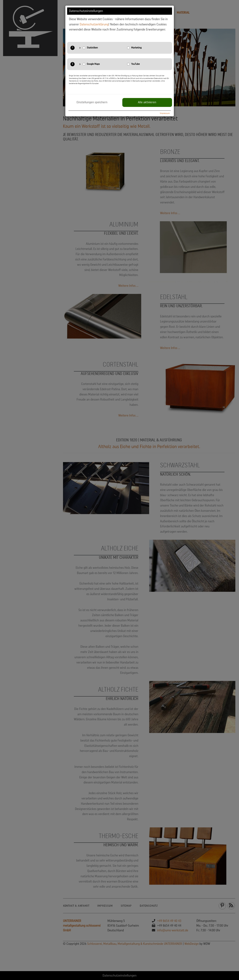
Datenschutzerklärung (94, 24)
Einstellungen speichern (92, 102)
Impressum (165, 113)
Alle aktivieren (147, 102)
